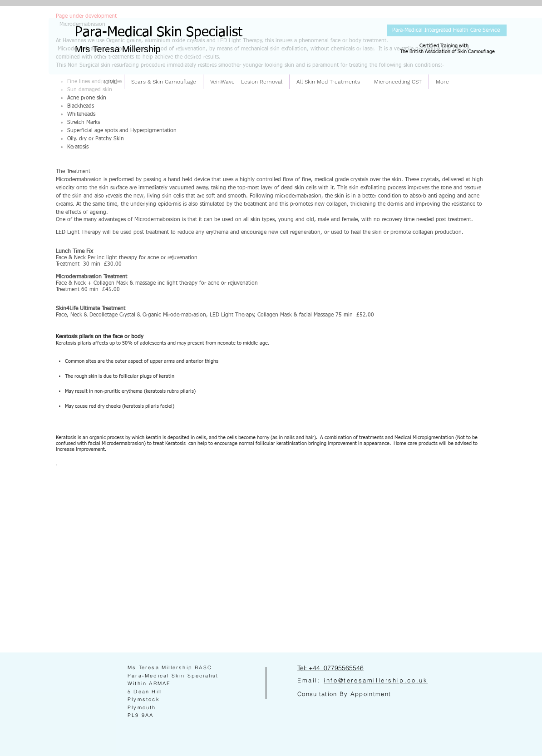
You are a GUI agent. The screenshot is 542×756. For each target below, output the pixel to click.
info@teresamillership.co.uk (376, 680)
